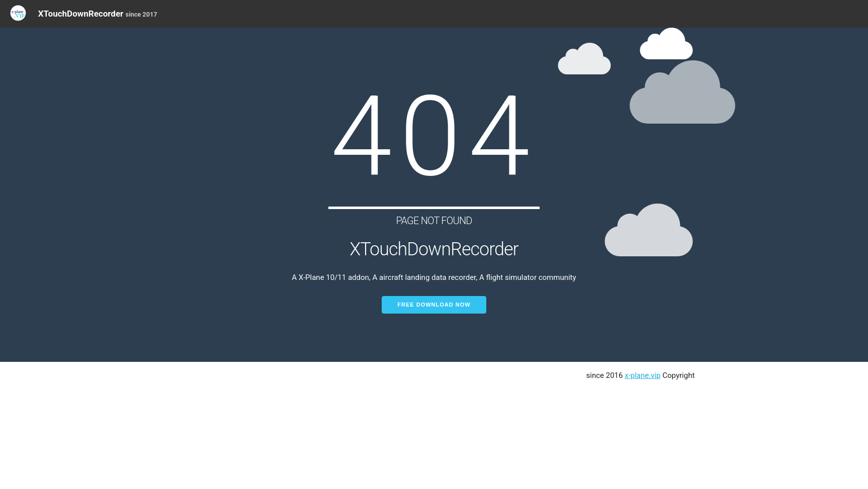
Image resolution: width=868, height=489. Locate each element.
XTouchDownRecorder (98, 14)
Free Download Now (434, 305)
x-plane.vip (642, 375)
